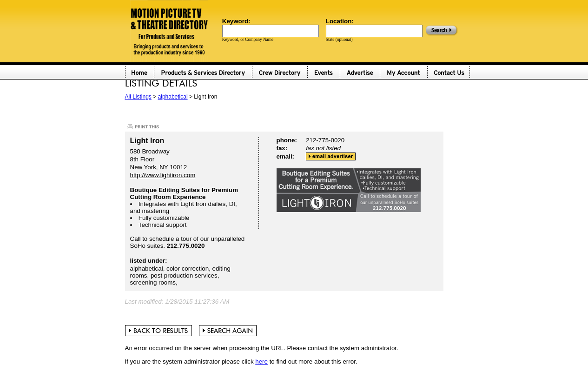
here (261, 362)
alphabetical (173, 97)
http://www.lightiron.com (163, 175)
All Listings (138, 97)
